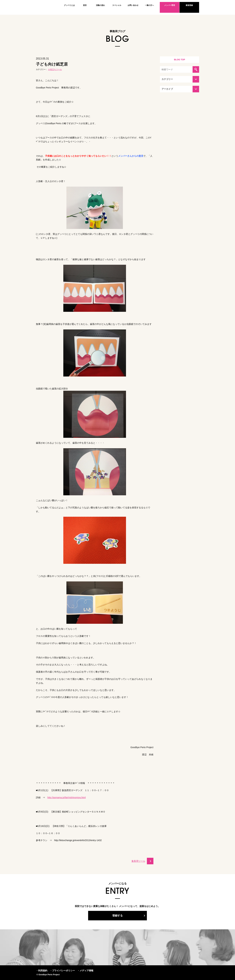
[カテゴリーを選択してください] (180, 79)
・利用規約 (42, 971)
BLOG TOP (180, 60)
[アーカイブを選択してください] (180, 89)
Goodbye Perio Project (47, 7)
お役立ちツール (55, 69)
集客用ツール (138, 861)
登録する (117, 916)
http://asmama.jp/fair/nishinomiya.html (67, 797)
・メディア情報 (85, 971)
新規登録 (189, 5)
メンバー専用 (170, 5)
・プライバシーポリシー (62, 971)
